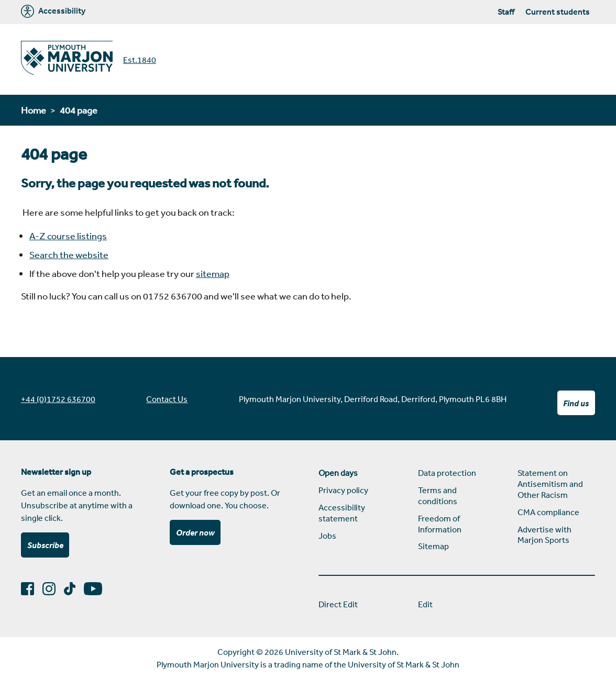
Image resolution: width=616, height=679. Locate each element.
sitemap (213, 273)
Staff (506, 12)
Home (34, 110)
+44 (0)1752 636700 (58, 399)
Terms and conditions (438, 496)
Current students (558, 12)
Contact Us (167, 399)
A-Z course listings (68, 236)
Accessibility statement (342, 513)
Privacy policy (343, 490)
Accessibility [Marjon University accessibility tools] (53, 11)
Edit (425, 604)
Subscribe (45, 545)
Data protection (447, 473)
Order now (195, 532)
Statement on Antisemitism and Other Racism (550, 484)
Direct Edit (338, 604)
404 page (79, 110)
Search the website (69, 254)
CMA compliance (548, 512)
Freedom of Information (440, 524)
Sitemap (433, 546)
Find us (576, 403)
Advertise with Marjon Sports (544, 535)
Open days (338, 473)
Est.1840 (140, 60)
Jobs (327, 536)
